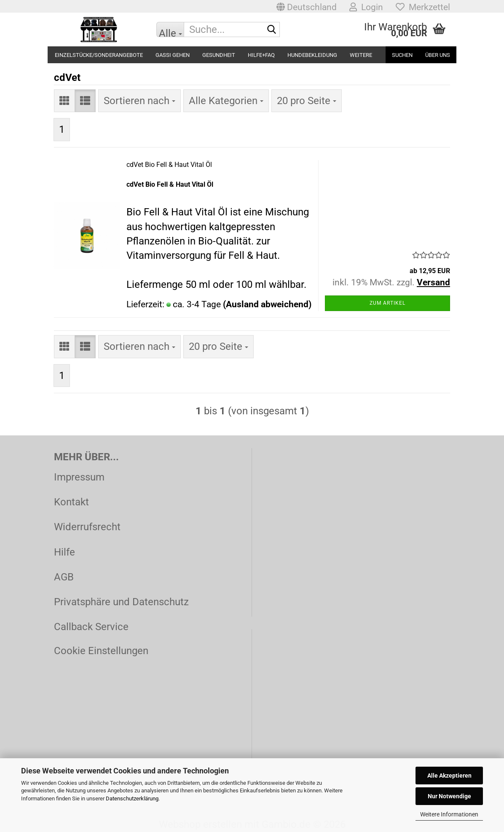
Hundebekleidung (312, 55)
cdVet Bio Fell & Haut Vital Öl (169, 165)
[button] (307, 6)
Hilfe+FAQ (261, 55)
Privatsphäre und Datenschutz (121, 602)
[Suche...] (170, 30)
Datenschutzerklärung (132, 798)
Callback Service (91, 627)
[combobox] (139, 101)
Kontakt (71, 502)
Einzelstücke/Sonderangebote (99, 55)
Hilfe (64, 552)
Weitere (361, 55)
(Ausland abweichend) (267, 304)
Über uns (438, 55)
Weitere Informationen (449, 814)
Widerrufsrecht (87, 527)
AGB (64, 577)
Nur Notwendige (449, 796)
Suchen (402, 55)
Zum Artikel (387, 303)
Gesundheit (219, 55)
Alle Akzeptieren (449, 776)
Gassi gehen (173, 55)
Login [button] (366, 7)
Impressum (79, 477)
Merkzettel (423, 7)
